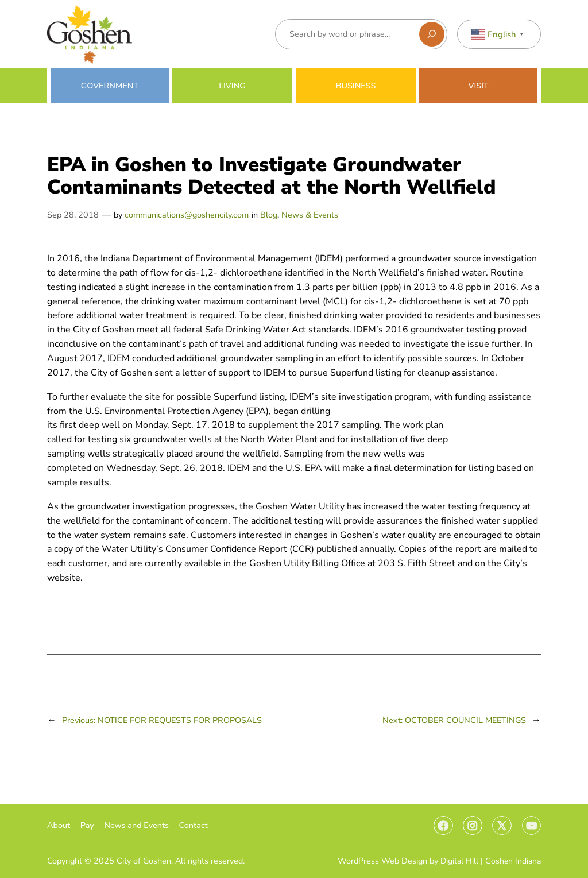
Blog (269, 215)
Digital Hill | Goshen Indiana (491, 861)
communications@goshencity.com (187, 215)
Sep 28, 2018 (73, 215)
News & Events (310, 215)
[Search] (432, 34)
